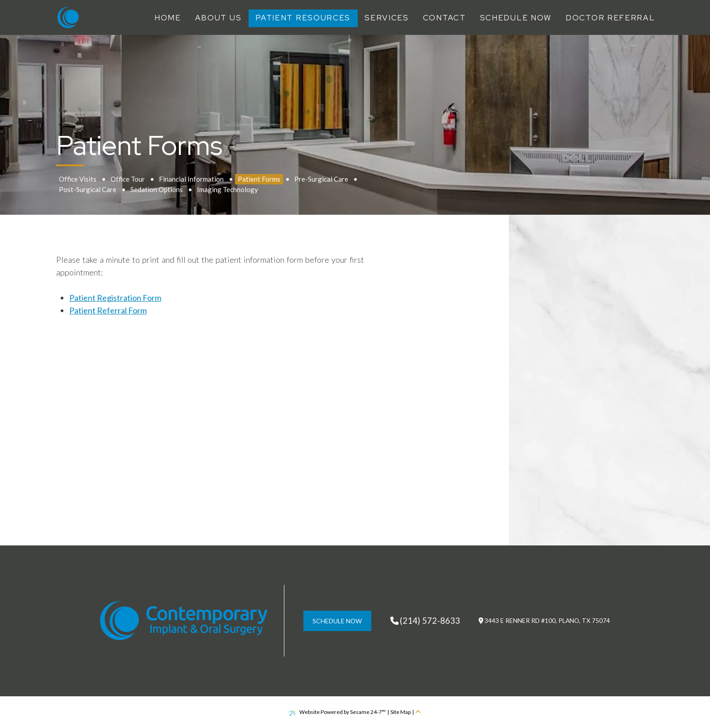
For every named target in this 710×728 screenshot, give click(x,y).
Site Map (401, 712)
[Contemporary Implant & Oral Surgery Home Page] (68, 17)
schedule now (337, 621)
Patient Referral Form (108, 310)
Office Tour (128, 179)
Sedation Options (157, 189)
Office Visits (78, 179)
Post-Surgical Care (88, 189)
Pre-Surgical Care (321, 179)
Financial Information (191, 179)
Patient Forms (259, 179)
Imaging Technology (228, 189)
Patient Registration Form (115, 298)
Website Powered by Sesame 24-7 (338, 712)
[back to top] (418, 712)
